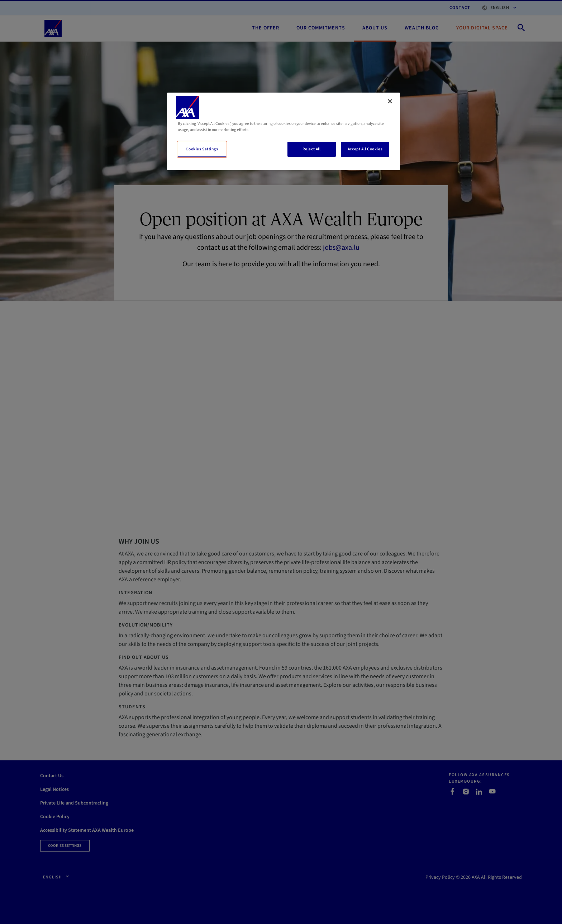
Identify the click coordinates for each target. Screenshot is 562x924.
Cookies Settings (202, 149)
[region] (284, 131)
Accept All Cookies (365, 149)
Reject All (312, 149)
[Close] (390, 101)
